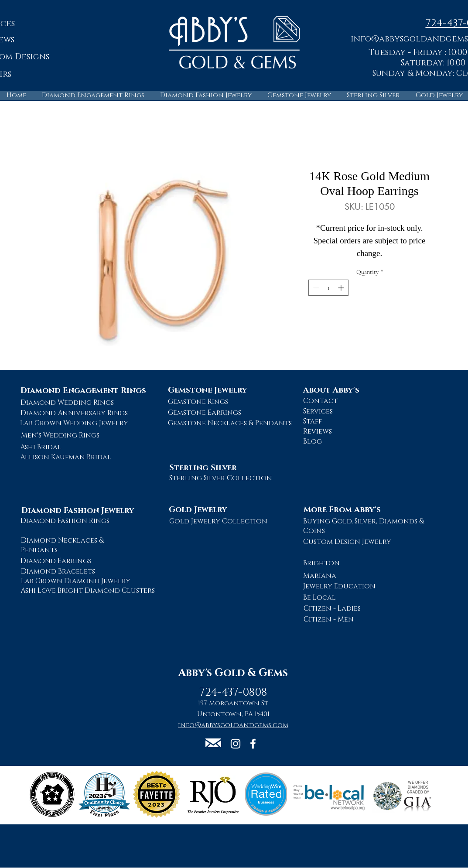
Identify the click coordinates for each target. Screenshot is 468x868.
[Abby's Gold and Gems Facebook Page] (253, 744)
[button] (213, 743)
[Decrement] (315, 288)
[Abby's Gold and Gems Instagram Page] (236, 744)
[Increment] (342, 288)
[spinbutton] (328, 288)
